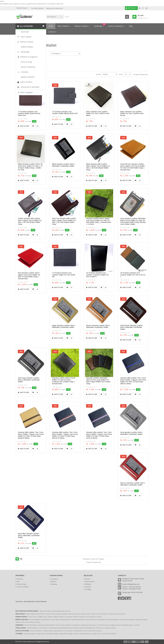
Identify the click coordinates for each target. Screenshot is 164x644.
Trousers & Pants (102, 614)
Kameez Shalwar (62, 614)
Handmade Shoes (85, 634)
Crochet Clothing (65, 625)
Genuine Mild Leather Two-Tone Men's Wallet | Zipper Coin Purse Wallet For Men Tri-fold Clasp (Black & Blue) (133, 381)
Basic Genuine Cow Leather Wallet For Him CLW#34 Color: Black (98, 113)
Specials (88, 587)
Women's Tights (53, 617)
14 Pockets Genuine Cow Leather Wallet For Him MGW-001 (64, 275)
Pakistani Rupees (23, 8)
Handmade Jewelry (127, 625)
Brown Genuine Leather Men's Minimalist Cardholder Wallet (98, 326)
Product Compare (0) (140, 74)
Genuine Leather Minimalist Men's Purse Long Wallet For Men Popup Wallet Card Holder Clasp (98, 381)
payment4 (138, 642)
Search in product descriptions (26, 61)
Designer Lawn (42, 617)
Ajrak (49, 611)
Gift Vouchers (90, 582)
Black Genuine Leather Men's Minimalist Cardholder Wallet (63, 165)
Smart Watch (55, 620)
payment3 (134, 642)
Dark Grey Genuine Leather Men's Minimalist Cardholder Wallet (29, 380)
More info (60, 4)
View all (68, 611)
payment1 (126, 642)
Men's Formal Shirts (74, 614)
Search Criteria (20, 50)
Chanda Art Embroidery (89, 625)
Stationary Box (79, 631)
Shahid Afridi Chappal (66, 634)
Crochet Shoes (76, 625)
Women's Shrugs (78, 617)
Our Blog (88, 589)
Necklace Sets (20, 622)
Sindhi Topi (43, 611)
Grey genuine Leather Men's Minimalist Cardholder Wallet (131, 433)
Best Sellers (92, 631)
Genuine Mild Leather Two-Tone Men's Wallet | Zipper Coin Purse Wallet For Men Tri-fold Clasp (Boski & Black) (31, 435)
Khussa (76, 634)
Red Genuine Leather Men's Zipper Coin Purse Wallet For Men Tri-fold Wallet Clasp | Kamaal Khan (29, 276)
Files (86, 631)
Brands (88, 579)
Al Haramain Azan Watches (127, 620)
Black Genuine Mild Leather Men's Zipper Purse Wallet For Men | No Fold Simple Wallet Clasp (98, 167)
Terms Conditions (23, 587)
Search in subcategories (24, 58)
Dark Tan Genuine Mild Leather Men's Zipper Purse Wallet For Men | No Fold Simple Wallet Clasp (64, 221)
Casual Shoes (41, 634)
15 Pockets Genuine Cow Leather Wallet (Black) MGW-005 (65, 113)
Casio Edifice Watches (78, 620)
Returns (54, 582)
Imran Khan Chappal (52, 634)
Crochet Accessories (104, 625)
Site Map (54, 584)
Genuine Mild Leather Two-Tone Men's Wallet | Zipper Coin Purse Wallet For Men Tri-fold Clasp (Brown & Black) (65, 435)
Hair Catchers (30, 622)
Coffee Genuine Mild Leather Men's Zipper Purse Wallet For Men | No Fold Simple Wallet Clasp (30, 221)
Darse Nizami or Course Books (63, 631)
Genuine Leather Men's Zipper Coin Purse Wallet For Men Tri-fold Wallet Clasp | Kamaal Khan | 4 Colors (99, 221)
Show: (121, 74)
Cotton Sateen (44, 628)
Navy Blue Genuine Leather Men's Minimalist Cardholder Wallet (29, 535)
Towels (107, 628)
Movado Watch (65, 620)
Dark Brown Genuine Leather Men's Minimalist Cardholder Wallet (132, 327)
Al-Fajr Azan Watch (112, 620)
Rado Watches (46, 620)
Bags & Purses (116, 625)
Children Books (48, 631)
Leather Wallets (31, 614)
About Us (20, 579)
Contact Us (55, 579)
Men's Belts (40, 614)
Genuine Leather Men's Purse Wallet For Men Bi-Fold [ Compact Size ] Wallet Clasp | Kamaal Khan (64, 381)
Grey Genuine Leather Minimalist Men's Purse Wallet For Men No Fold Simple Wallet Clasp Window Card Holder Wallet (133, 221)
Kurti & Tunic (32, 617)
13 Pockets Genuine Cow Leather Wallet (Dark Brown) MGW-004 (29, 113)
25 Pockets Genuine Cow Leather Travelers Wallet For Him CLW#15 (97, 275)
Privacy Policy (21, 584)
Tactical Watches (91, 620)
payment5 (142, 642)
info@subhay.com (133, 584)
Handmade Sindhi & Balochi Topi (48, 625)
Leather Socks (96, 634)
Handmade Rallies (32, 628)
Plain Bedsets (54, 628)
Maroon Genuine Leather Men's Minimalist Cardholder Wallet (132, 484)
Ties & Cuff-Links (50, 614)
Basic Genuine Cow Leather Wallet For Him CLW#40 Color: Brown (132, 113)
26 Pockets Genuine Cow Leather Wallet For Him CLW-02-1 (133, 275)
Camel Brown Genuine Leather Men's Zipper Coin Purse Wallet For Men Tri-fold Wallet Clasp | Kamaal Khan (132, 167)
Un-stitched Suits (114, 614)
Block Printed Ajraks (31, 625)
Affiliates (88, 584)
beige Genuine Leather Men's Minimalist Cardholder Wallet (63, 326)
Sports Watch (101, 620)
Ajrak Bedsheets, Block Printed (68, 628)
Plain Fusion (100, 628)
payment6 (146, 642)
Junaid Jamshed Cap (58, 611)
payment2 (130, 642)
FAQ (18, 582)
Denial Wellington (35, 620)
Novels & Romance (36, 631)
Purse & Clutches (90, 617)
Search (26, 37)
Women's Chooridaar (66, 617)
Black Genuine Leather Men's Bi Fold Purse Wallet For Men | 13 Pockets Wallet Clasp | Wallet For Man (30, 167)
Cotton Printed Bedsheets (87, 628)
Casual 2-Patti (106, 634)
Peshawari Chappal (29, 634)
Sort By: (98, 74)
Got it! (2, 1)
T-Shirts (93, 614)
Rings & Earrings (142, 620)
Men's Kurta (85, 614)
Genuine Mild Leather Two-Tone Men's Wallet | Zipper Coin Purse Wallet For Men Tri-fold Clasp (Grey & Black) (99, 435)
